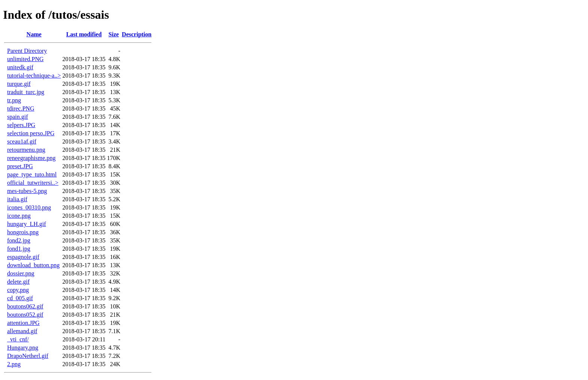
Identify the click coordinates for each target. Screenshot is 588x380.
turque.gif (19, 84)
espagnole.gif (23, 257)
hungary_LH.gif (27, 224)
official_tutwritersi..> (33, 183)
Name (34, 34)
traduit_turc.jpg (26, 92)
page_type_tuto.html (32, 174)
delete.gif (18, 282)
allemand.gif (22, 331)
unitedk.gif (20, 67)
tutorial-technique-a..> (34, 76)
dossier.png (21, 273)
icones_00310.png (29, 207)
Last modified (84, 34)
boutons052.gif (25, 315)
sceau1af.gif (22, 141)
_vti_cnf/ (18, 339)
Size (114, 34)
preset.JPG (20, 166)
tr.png (14, 100)
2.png (14, 364)
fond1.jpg (19, 249)
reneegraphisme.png (31, 158)
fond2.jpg (19, 240)
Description (137, 34)
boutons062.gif (25, 306)
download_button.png (33, 265)
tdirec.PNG (21, 108)
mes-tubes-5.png (27, 191)
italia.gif (17, 199)
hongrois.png (23, 232)
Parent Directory (27, 51)
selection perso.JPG (31, 133)
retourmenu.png (26, 150)
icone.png (19, 216)
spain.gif (18, 117)
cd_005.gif (20, 298)
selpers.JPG (21, 125)
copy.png (18, 290)
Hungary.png (23, 348)
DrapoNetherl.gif (28, 356)
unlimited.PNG (25, 59)
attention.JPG (23, 323)
